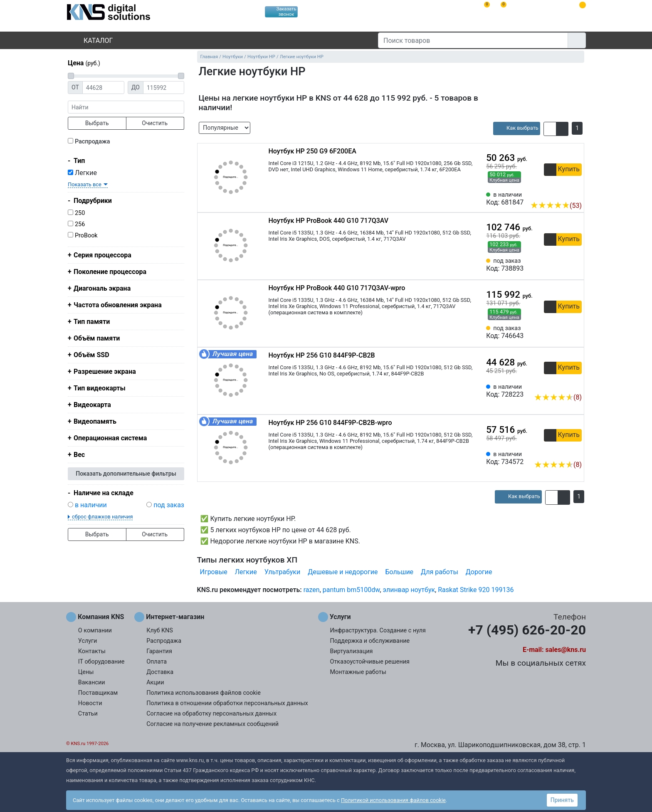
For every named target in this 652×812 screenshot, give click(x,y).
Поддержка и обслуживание (370, 641)
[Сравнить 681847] (562, 193)
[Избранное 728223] (575, 385)
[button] (550, 129)
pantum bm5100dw (351, 590)
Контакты (92, 651)
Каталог (91, 41)
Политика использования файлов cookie (204, 693)
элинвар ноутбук (409, 590)
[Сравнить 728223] (562, 385)
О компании (95, 631)
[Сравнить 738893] (562, 265)
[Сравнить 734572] (562, 452)
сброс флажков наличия (102, 517)
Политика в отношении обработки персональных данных (227, 703)
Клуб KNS (160, 631)
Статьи (88, 714)
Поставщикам (98, 693)
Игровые (214, 572)
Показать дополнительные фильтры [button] (126, 474)
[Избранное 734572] (575, 452)
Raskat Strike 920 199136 (476, 590)
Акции (155, 682)
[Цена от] (103, 88)
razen (312, 590)
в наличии (91, 505)
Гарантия (159, 651)
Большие (399, 572)
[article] (517, 128)
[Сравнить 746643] (562, 332)
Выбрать (97, 123)
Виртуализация (352, 651)
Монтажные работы (358, 672)
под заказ (169, 505)
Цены (86, 672)
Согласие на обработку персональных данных (211, 714)
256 (80, 224)
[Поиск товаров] (473, 40)
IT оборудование (101, 662)
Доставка (160, 672)
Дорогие (479, 572)
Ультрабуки (283, 572)
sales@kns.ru (566, 650)
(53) (556, 206)
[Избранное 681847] (575, 193)
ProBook (86, 236)
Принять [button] (562, 800)
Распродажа (93, 142)
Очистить (155, 123)
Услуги (88, 641)
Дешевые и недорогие (343, 572)
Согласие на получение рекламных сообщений (212, 724)
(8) (558, 397)
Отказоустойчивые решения (370, 662)
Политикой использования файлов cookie (393, 800)
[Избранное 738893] (575, 265)
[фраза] (126, 107)
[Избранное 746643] (575, 332)
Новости (90, 703)
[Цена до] (164, 88)
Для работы (440, 572)
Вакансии (92, 682)
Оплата (157, 662)
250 (80, 213)
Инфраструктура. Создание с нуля (378, 631)
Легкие (82, 173)
